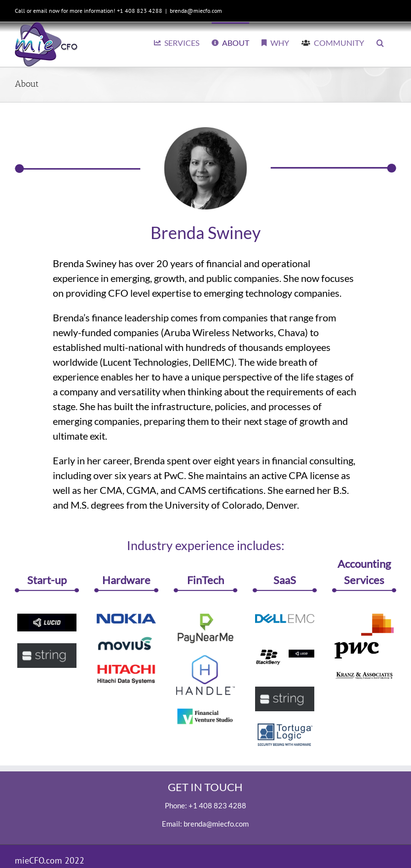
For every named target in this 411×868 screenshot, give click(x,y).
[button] (380, 42)
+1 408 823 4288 (217, 805)
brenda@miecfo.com (196, 11)
